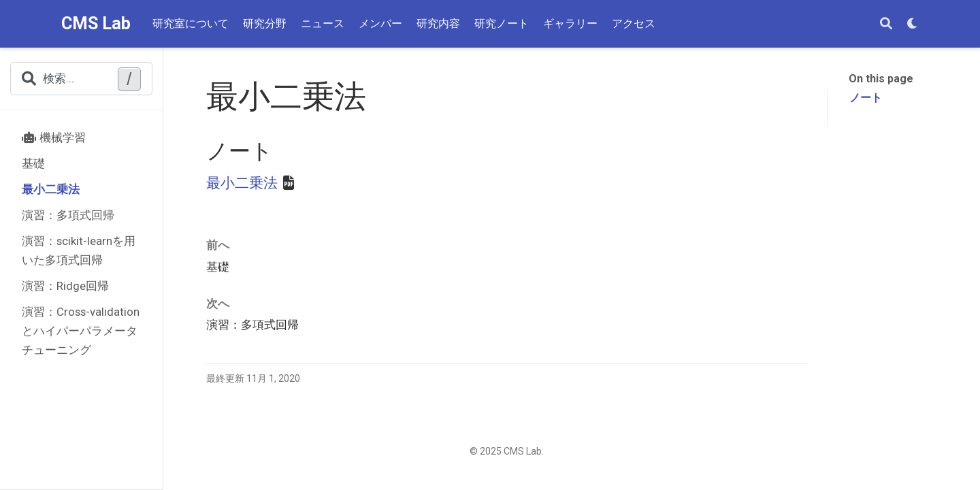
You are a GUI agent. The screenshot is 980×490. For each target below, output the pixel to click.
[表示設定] (913, 24)
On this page (881, 79)
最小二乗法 (51, 189)
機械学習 (54, 137)
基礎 (33, 163)
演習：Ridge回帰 (65, 286)
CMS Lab (96, 23)
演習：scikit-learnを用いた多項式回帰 (79, 250)
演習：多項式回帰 (68, 215)
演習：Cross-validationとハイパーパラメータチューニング (81, 330)
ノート (866, 98)
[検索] (886, 24)
